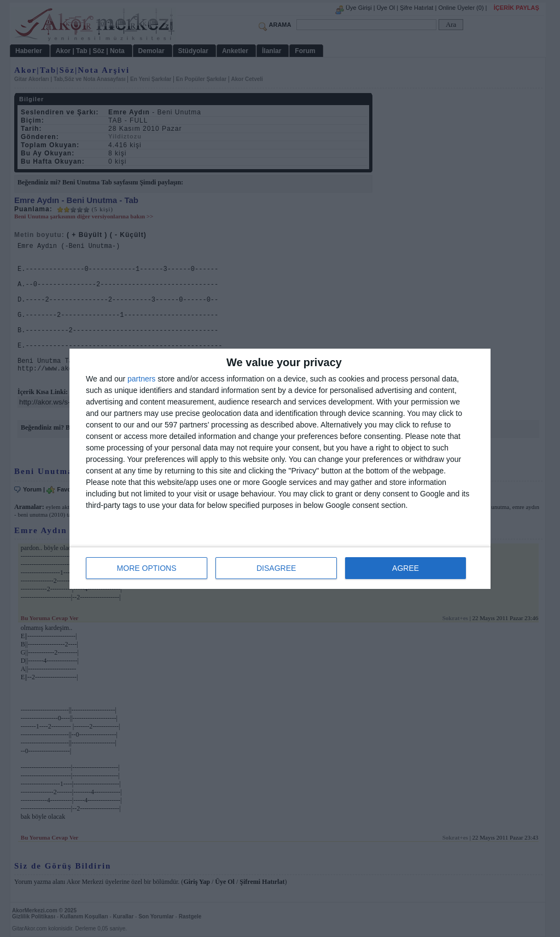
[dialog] (280, 469)
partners (141, 379)
